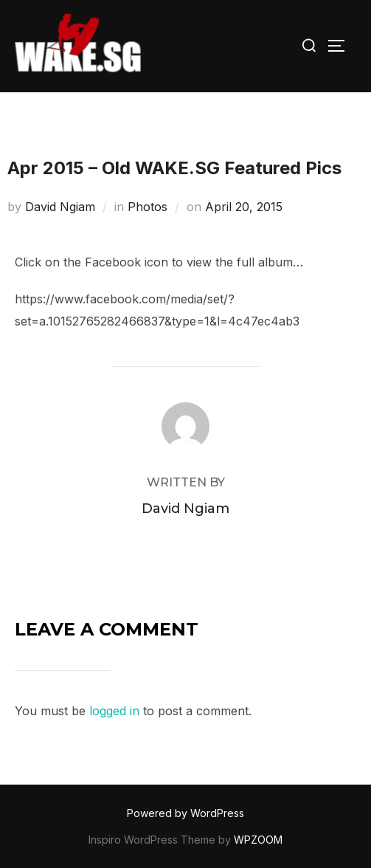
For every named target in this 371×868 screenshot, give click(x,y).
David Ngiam (60, 207)
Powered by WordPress (185, 813)
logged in (114, 711)
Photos (148, 207)
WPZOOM (258, 840)
